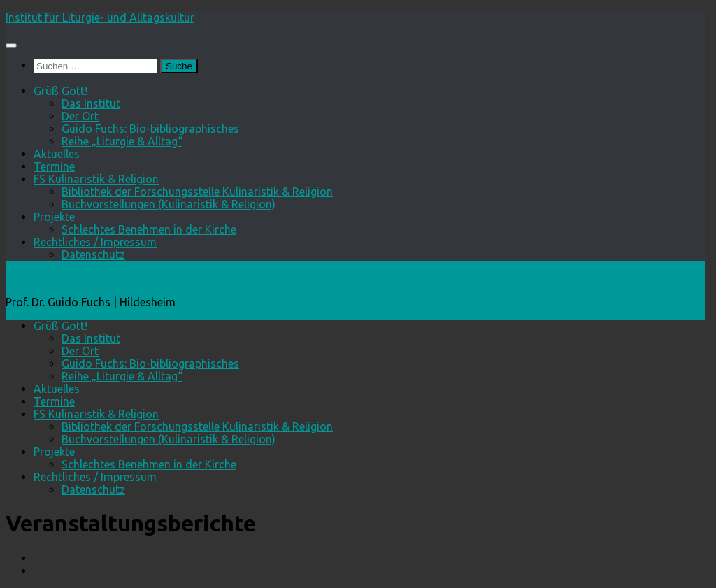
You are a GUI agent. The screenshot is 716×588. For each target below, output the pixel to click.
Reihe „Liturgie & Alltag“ (122, 141)
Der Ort (80, 116)
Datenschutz (93, 254)
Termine (54, 166)
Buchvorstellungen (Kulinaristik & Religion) (169, 204)
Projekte (54, 217)
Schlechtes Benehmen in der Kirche (149, 229)
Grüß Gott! (60, 91)
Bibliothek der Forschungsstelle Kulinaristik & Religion (197, 192)
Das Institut (91, 103)
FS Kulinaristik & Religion (96, 179)
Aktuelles (57, 154)
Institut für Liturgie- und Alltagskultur (100, 17)
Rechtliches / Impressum (95, 242)
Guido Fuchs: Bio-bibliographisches (150, 129)
